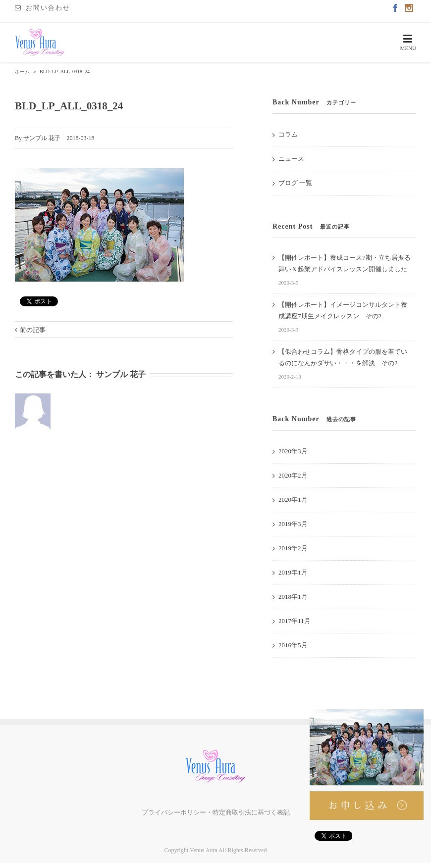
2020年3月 (293, 451)
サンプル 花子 (42, 138)
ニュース (291, 159)
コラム (288, 134)
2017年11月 (295, 621)
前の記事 (33, 330)
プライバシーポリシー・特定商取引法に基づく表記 (216, 812)
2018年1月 (293, 597)
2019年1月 (293, 572)
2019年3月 (293, 524)
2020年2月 (293, 475)
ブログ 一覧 (295, 183)
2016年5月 (293, 645)
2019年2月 (293, 548)
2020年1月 (293, 500)
